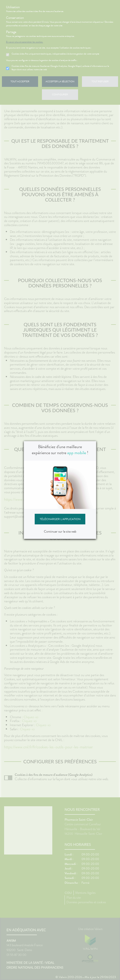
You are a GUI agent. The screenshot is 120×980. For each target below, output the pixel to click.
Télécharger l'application (60, 519)
